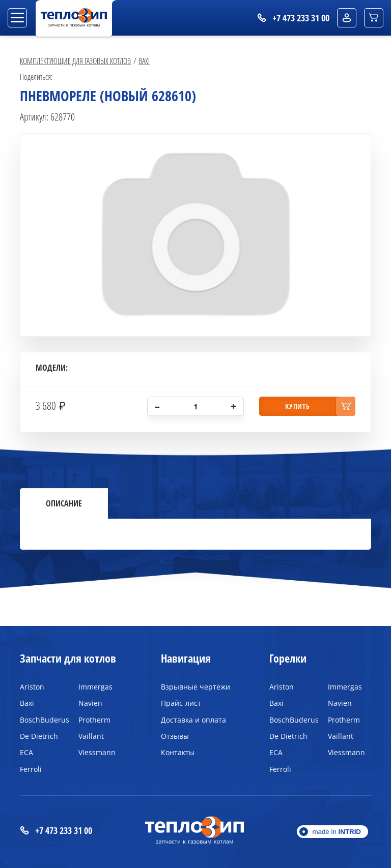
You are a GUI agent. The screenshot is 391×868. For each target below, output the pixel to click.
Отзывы (175, 736)
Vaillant (91, 736)
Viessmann (97, 752)
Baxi (144, 61)
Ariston (32, 687)
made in (337, 832)
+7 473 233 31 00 (56, 831)
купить (297, 406)
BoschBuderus (41, 720)
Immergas (95, 687)
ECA (26, 752)
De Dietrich (39, 736)
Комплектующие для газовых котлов (75, 61)
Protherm (94, 720)
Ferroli (31, 769)
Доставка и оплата (193, 720)
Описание (64, 503)
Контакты (178, 752)
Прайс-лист (181, 703)
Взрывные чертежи (195, 687)
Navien (90, 703)
